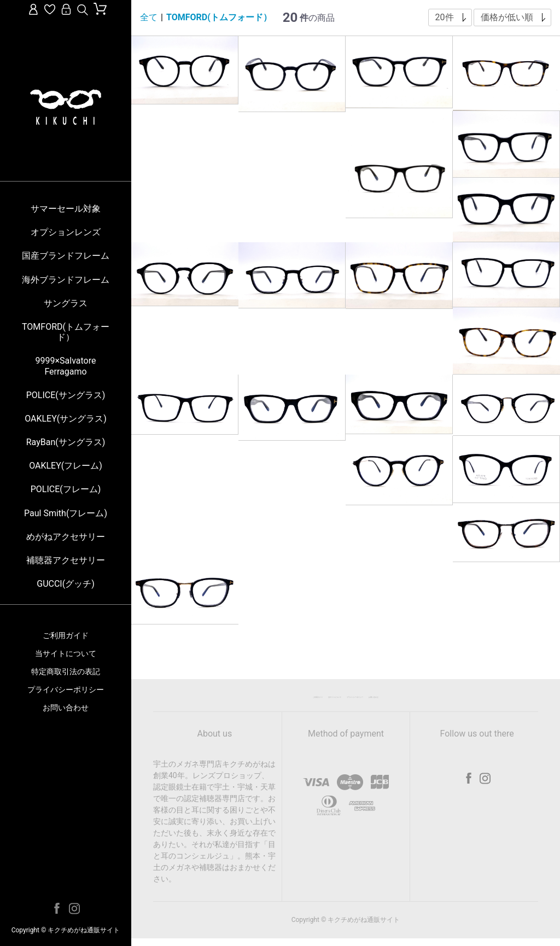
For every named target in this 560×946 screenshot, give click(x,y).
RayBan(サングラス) (66, 442)
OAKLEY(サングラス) (66, 419)
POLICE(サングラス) (66, 395)
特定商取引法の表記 (66, 671)
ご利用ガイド (66, 635)
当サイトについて (66, 653)
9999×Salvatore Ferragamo (66, 366)
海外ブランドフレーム (66, 280)
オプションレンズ (66, 232)
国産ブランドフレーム (66, 256)
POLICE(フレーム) (66, 489)
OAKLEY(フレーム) (66, 466)
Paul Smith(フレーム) (66, 513)
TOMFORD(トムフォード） (66, 332)
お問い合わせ (66, 708)
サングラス (66, 303)
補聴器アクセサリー (66, 560)
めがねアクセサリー (66, 537)
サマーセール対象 (66, 209)
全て (149, 17)
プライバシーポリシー (66, 690)
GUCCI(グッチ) (66, 584)
